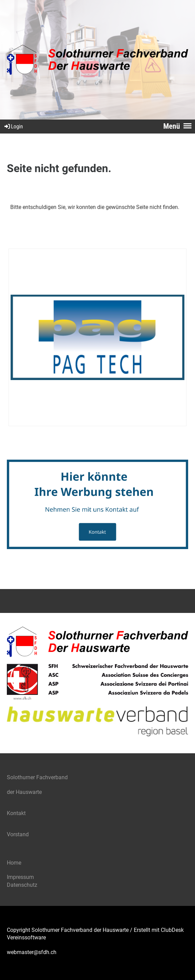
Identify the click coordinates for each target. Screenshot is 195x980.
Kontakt (16, 813)
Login (13, 127)
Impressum (20, 877)
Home (14, 863)
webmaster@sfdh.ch (32, 952)
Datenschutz (22, 885)
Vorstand (18, 834)
